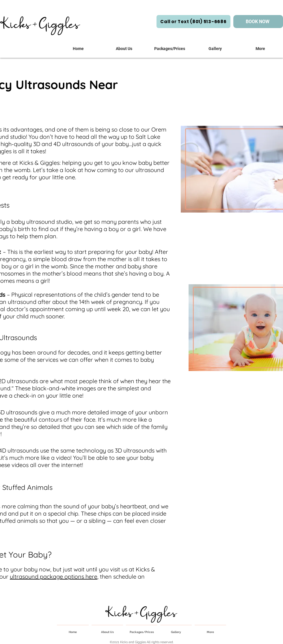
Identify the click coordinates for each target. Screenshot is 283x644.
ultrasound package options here (54, 576)
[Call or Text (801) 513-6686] (193, 22)
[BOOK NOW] (258, 22)
